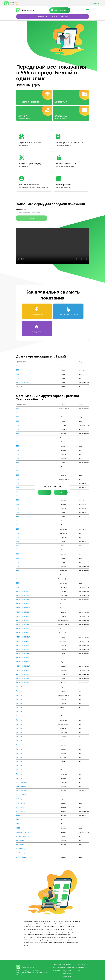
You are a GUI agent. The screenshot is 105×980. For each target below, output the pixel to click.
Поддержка (67, 964)
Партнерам (57, 971)
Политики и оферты (70, 967)
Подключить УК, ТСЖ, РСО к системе (53, 17)
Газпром (19, 387)
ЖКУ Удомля (21, 799)
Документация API (84, 969)
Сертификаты (83, 964)
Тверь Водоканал (22, 836)
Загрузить (94, 3)
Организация (21, 362)
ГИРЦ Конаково (22, 782)
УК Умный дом (22, 857)
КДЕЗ (18, 816)
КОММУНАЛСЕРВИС (24, 832)
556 (17, 366)
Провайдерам (58, 967)
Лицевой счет (22, 210)
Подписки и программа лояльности (67, 973)
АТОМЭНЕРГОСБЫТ (23, 382)
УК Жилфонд (21, 840)
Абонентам (57, 964)
